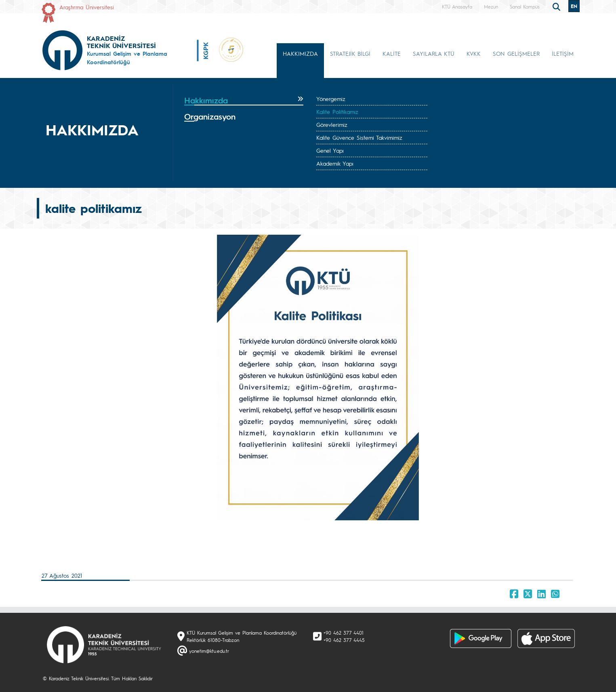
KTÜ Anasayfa (457, 6)
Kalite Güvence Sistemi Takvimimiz (359, 137)
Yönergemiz (331, 99)
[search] (557, 6)
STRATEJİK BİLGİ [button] (350, 53)
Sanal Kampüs (525, 6)
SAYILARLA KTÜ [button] (434, 53)
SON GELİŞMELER (516, 53)
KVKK (474, 53)
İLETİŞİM (563, 53)
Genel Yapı (330, 150)
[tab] (244, 101)
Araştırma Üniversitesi (87, 7)
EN (574, 6)
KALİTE (392, 53)
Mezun (491, 6)
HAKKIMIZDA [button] (300, 53)
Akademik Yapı (335, 163)
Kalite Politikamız (337, 111)
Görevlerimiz (332, 124)
